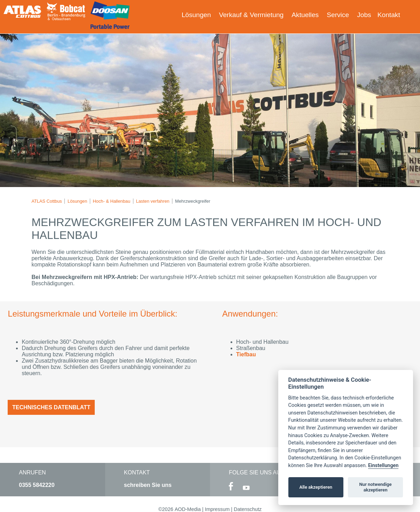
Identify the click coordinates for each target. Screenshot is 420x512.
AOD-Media (188, 509)
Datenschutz (248, 509)
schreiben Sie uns (148, 485)
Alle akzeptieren (316, 487)
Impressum (217, 509)
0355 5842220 (37, 485)
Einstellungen (383, 466)
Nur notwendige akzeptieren (376, 487)
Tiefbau (246, 354)
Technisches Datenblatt (51, 407)
